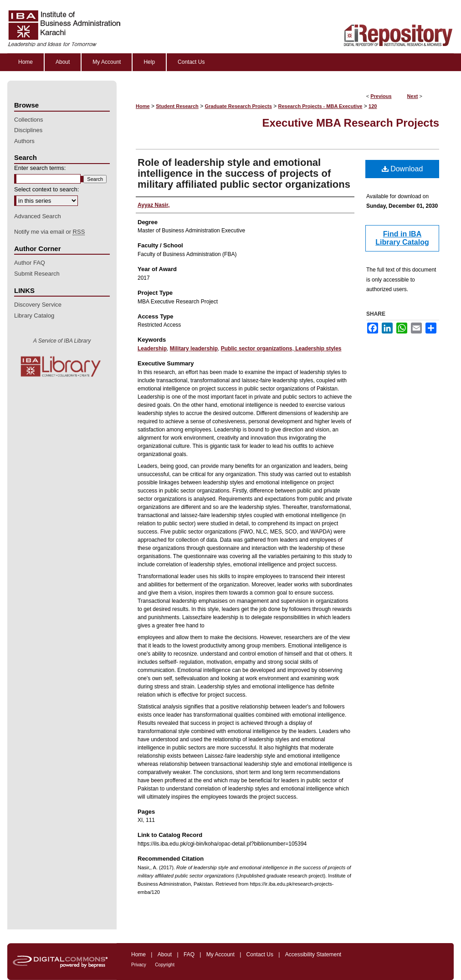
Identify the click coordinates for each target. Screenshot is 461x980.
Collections (29, 120)
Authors (24, 141)
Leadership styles (318, 349)
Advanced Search (38, 216)
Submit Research (37, 274)
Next (413, 96)
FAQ (189, 954)
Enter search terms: (40, 168)
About (165, 954)
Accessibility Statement (313, 954)
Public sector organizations (257, 349)
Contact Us (260, 954)
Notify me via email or (49, 232)
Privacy (139, 965)
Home (143, 106)
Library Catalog (34, 316)
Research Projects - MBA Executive (320, 106)
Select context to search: (46, 189)
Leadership (152, 349)
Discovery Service (38, 305)
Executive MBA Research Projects (351, 123)
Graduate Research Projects (238, 106)
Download (402, 169)
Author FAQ (30, 263)
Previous (381, 96)
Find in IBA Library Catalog (402, 238)
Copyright (165, 965)
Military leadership (194, 349)
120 (373, 106)
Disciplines (28, 130)
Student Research (177, 106)
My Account (220, 954)
